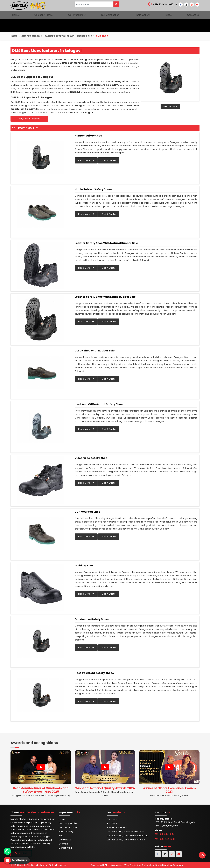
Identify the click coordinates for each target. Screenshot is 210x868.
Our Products (77, 15)
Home (16, 15)
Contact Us (193, 15)
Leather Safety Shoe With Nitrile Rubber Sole (105, 297)
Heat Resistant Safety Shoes (94, 673)
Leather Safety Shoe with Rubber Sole (68, 36)
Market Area (65, 848)
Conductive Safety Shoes (92, 619)
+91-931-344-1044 (163, 4)
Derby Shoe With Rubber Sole (95, 351)
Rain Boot (112, 823)
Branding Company (173, 865)
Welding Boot (84, 566)
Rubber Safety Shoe (88, 136)
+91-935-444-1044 (165, 839)
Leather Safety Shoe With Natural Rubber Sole (106, 243)
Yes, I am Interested (29, 119)
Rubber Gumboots (117, 827)
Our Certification (110, 15)
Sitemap (63, 844)
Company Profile (43, 15)
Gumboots (113, 819)
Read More (86, 160)
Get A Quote (170, 106)
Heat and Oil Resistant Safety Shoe (99, 404)
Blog (61, 836)
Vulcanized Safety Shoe (91, 458)
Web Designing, (133, 865)
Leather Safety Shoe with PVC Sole (126, 840)
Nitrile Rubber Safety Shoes (93, 189)
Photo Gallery (142, 15)
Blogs (169, 15)
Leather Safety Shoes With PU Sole (126, 831)
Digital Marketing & (152, 865)
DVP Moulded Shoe (87, 512)
